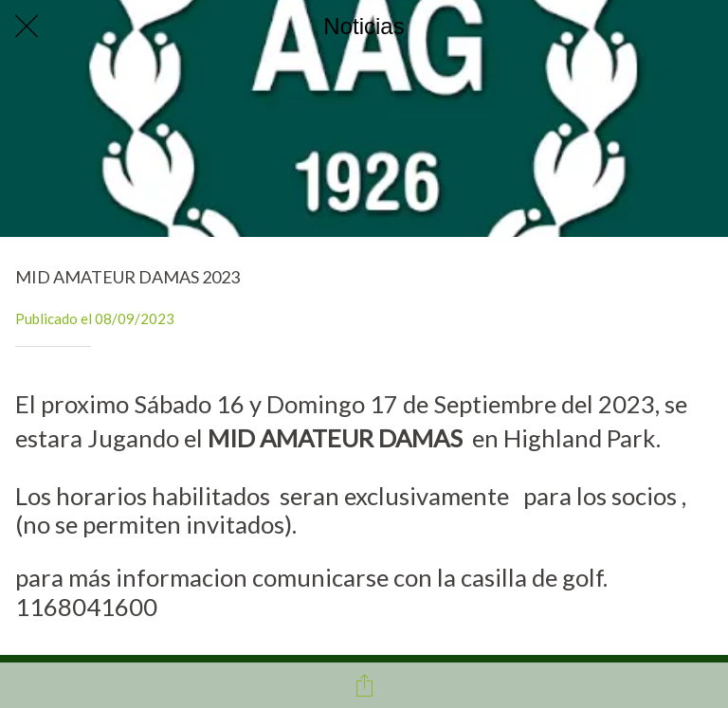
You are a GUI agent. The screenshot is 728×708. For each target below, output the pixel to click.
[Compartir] (364, 685)
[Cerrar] (27, 27)
